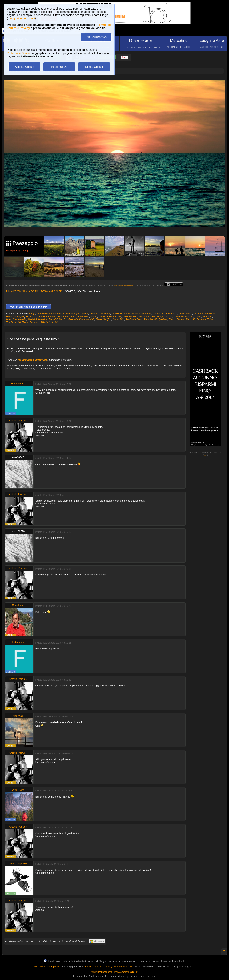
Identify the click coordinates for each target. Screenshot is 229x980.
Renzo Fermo (177, 319)
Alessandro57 (57, 314)
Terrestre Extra (205, 319)
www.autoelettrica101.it (126, 972)
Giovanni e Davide (133, 316)
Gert (87, 316)
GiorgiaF (103, 316)
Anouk (85, 314)
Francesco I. (50, 316)
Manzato (207, 316)
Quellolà (163, 319)
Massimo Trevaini (48, 319)
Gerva (94, 316)
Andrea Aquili (73, 314)
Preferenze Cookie (19, 53)
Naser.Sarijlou (104, 319)
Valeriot (54, 322)
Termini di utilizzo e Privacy (98, 967)
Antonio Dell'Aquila (100, 314)
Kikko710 (149, 316)
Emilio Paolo (185, 314)
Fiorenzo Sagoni (15, 316)
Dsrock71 (158, 314)
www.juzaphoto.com (102, 972)
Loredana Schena (183, 316)
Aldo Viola (42, 314)
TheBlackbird (14, 322)
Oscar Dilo (119, 319)
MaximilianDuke (76, 319)
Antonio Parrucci (124, 286)
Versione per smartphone (47, 967)
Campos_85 (131, 314)
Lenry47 (160, 316)
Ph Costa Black (134, 319)
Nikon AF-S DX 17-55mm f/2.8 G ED (42, 291)
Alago (32, 314)
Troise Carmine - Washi (35, 322)
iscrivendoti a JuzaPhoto (32, 360)
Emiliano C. (171, 314)
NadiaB (90, 319)
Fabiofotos (18, 642)
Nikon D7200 (13, 291)
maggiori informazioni (21, 18)
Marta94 (32, 319)
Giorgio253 (115, 316)
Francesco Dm (34, 316)
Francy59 (63, 316)
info (205, 455)
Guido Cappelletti (18, 864)
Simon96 (190, 319)
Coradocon (145, 314)
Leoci (169, 316)
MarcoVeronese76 (16, 319)
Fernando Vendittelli (205, 314)
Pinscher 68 (151, 319)
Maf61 (198, 316)
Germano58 (76, 316)
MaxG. (62, 319)
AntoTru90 (117, 314)
